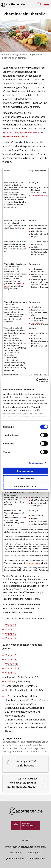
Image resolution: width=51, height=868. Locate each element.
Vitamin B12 (12, 668)
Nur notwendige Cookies (26, 486)
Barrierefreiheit (38, 858)
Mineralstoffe (10, 132)
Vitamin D (11, 629)
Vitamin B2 (11, 659)
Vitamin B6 (11, 664)
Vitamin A (11, 625)
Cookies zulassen (26, 471)
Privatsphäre (35, 853)
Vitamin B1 (11, 655)
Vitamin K (11, 638)
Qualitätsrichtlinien (15, 858)
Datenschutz (17, 853)
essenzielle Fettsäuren (16, 136)
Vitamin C (11, 673)
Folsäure (10, 681)
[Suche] (40, 4)
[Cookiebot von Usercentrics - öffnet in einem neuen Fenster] (36, 380)
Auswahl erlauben (25, 479)
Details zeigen (36, 463)
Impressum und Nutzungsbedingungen (26, 847)
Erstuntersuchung (32, 563)
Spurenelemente (29, 132)
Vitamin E (11, 634)
